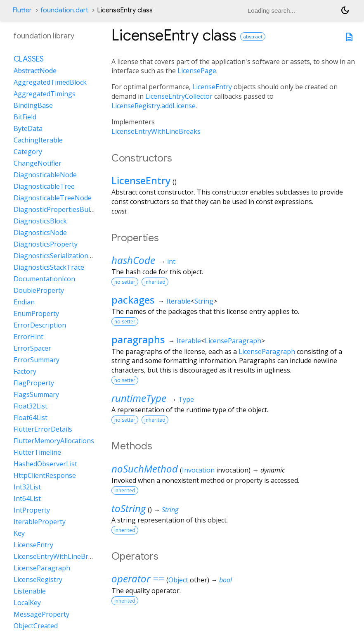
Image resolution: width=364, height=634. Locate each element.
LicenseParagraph (233, 341)
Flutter (22, 10)
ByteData (28, 128)
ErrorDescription (40, 325)
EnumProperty (36, 313)
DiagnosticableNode (45, 175)
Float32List (31, 406)
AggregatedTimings (45, 94)
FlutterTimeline (37, 452)
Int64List (27, 499)
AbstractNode (35, 71)
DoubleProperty (39, 290)
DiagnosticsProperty (46, 244)
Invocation (198, 470)
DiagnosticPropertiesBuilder (58, 209)
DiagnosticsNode (40, 233)
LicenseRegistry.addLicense (154, 106)
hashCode (133, 260)
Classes (29, 59)
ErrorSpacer (32, 348)
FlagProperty (34, 383)
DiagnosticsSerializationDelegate (65, 256)
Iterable (178, 301)
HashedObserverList (45, 464)
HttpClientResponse (45, 475)
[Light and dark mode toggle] (345, 10)
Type (186, 399)
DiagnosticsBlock (40, 221)
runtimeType (139, 398)
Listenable (30, 591)
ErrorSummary (37, 360)
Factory (25, 371)
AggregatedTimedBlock (50, 82)
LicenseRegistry (38, 579)
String (204, 301)
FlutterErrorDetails (43, 429)
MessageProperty (41, 614)
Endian (24, 302)
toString (129, 508)
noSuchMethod (145, 469)
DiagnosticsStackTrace (49, 267)
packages (133, 300)
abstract (253, 37)
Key (19, 533)
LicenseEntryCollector (179, 96)
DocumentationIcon (44, 279)
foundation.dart (64, 10)
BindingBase (33, 105)
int (171, 261)
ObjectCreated (36, 626)
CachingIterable (38, 140)
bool (226, 580)
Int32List (27, 487)
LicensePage (197, 71)
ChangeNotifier (38, 163)
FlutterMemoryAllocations (54, 441)
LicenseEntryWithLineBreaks (156, 131)
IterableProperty (40, 522)
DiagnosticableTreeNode (53, 198)
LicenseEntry (212, 87)
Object (178, 580)
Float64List (31, 418)
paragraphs (138, 339)
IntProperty (32, 510)
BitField (25, 117)
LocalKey (27, 603)
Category (28, 152)
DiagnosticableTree (44, 186)
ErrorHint (28, 337)
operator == (138, 578)
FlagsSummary (36, 394)
